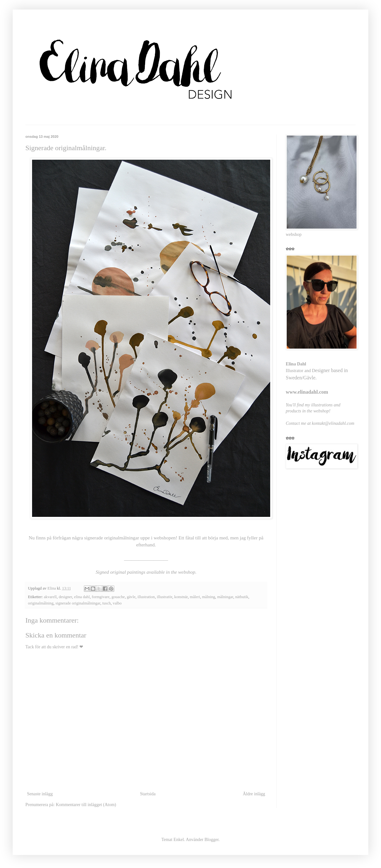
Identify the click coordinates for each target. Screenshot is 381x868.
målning (208, 597)
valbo (117, 603)
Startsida (148, 794)
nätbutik (242, 597)
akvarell (50, 597)
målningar (225, 597)
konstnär (181, 597)
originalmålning (41, 603)
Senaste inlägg (40, 794)
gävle (131, 597)
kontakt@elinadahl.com (333, 423)
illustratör (164, 597)
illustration (146, 597)
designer (65, 597)
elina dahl (82, 597)
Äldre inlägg (254, 794)
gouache (118, 597)
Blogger (211, 840)
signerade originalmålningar (78, 603)
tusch (107, 603)
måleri (195, 597)
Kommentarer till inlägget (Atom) (86, 805)
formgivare (101, 597)
